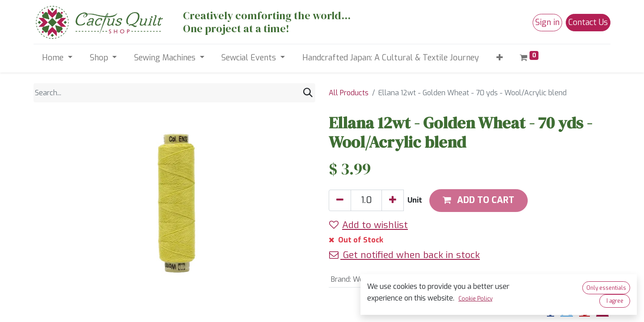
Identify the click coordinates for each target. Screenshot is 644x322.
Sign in (547, 22)
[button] (499, 58)
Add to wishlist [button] (369, 225)
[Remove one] (340, 200)
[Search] (308, 93)
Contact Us (588, 22)
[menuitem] (390, 58)
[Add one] (393, 200)
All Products (349, 93)
